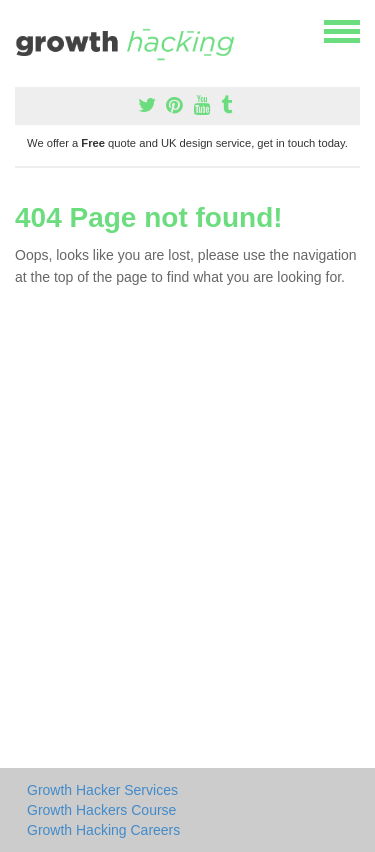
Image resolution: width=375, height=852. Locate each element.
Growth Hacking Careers (103, 830)
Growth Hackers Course (101, 810)
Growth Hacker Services (102, 790)
